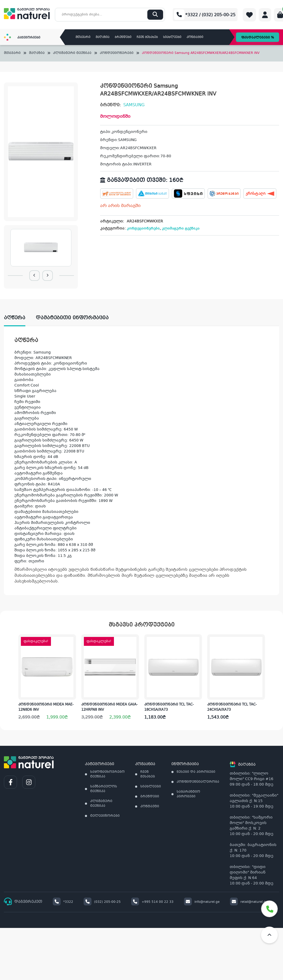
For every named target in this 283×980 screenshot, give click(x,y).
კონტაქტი (195, 37)
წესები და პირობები (196, 772)
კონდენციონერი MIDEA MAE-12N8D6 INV (46, 707)
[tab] (20, 318)
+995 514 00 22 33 (152, 902)
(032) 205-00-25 (102, 902)
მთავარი (83, 37)
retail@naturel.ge (249, 902)
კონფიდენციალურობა (198, 782)
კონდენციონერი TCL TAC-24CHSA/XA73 (232, 707)
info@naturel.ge (202, 902)
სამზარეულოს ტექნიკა (104, 789)
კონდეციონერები (117, 53)
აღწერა (15, 318)
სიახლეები (172, 37)
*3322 (63, 902)
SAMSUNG (134, 105)
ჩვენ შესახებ (147, 37)
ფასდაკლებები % (258, 38)
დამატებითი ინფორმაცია (72, 318)
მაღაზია (103, 37)
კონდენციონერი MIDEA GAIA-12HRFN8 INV (109, 707)
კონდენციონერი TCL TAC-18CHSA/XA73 (169, 707)
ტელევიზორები (105, 816)
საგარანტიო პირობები (188, 794)
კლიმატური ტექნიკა (72, 53)
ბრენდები (123, 37)
